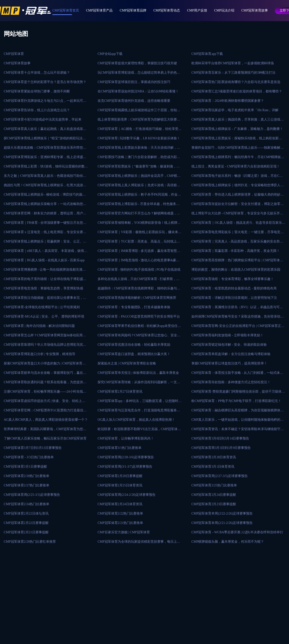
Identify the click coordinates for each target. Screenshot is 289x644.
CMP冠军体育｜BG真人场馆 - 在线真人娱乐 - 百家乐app (44, 260)
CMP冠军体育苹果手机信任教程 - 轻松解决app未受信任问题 (139, 327)
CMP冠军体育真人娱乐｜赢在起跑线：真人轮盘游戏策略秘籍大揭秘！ (45, 130)
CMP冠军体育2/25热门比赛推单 (214, 485)
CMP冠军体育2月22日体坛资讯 (26, 513)
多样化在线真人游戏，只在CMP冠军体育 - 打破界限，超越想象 (139, 280)
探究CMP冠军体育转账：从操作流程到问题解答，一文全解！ (139, 384)
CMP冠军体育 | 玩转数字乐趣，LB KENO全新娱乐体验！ (139, 138)
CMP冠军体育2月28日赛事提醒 (120, 476)
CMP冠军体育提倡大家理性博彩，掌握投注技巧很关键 (137, 63)
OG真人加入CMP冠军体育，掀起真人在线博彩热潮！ (136, 420)
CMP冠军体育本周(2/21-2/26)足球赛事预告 (222, 523)
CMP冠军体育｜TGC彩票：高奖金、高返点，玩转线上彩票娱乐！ (139, 243)
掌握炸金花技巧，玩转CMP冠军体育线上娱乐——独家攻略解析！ (236, 149)
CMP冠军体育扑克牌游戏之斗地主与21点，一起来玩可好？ (43, 102)
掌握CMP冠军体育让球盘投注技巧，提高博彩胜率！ (229, 363)
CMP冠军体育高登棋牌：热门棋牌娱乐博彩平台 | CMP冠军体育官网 (237, 262)
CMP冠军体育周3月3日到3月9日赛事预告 (221, 448)
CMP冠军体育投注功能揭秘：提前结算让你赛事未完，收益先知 (45, 299)
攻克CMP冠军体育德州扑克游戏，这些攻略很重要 (134, 101)
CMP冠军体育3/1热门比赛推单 (120, 448)
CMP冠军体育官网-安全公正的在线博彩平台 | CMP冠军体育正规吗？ (238, 327)
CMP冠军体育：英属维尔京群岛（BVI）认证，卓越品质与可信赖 (237, 309)
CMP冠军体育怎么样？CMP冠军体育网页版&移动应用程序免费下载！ (45, 337)
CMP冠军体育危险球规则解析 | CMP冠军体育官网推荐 (137, 298)
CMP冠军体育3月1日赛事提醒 (25, 467)
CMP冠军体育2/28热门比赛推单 (27, 476)
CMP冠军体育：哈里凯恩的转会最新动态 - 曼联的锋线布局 (234, 288)
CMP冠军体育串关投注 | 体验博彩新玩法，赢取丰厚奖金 (138, 373)
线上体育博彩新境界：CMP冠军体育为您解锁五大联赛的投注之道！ (139, 121)
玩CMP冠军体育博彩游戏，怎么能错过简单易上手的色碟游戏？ (139, 74)
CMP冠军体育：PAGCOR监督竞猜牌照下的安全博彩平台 (139, 316)
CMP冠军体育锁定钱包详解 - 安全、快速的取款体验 (229, 345)
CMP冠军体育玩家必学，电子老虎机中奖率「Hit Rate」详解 (235, 110)
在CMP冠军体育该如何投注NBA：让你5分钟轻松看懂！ (138, 91)
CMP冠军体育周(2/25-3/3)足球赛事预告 (32, 495)
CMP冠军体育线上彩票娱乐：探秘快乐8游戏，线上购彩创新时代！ (237, 140)
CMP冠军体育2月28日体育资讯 (214, 457)
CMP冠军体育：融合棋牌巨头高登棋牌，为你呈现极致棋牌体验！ (236, 412)
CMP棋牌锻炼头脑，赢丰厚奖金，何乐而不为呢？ (228, 542)
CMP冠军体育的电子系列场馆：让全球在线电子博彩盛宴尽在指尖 (45, 280)
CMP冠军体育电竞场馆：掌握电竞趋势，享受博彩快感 (43, 288)
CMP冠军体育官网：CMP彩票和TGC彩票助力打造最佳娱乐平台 (45, 412)
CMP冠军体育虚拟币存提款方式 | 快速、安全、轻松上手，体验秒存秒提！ (43, 402)
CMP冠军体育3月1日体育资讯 (213, 467)
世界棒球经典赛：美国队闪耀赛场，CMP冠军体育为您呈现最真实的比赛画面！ (45, 431)
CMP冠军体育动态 (167, 10)
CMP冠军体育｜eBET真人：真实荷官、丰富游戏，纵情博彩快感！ (46, 252)
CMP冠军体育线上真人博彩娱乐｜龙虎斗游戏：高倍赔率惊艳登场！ (139, 187)
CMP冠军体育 (14, 54)
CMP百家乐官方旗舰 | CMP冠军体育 (124, 532)
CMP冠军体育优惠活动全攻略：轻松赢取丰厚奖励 (134, 345)
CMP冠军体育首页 (66, 10)
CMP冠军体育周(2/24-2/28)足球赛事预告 (127, 495)
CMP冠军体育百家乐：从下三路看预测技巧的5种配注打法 (234, 73)
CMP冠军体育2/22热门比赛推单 (120, 513)
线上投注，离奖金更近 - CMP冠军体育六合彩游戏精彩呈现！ (236, 166)
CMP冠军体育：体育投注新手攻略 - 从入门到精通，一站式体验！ (236, 374)
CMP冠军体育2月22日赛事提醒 (26, 523)
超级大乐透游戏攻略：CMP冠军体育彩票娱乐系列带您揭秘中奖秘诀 (45, 149)
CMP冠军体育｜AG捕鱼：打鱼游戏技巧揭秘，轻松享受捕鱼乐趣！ (140, 130)
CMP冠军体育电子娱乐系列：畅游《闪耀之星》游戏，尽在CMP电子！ (238, 177)
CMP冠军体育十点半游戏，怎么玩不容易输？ (37, 73)
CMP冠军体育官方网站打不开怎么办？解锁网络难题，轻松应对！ (139, 215)
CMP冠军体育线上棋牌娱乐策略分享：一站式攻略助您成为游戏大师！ (45, 205)
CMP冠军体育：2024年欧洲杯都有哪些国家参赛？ (228, 101)
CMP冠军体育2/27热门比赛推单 (27, 485)
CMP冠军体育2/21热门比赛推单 (120, 523)
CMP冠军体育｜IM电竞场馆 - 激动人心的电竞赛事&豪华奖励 (139, 262)
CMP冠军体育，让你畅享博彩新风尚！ (126, 438)
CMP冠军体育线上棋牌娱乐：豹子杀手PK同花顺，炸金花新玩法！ (139, 196)
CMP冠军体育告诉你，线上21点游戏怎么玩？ (37, 110)
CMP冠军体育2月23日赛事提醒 (214, 504)
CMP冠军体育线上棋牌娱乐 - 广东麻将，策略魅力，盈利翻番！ (237, 129)
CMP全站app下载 (110, 54)
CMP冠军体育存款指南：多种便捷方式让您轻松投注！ (231, 382)
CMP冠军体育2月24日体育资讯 (120, 504)
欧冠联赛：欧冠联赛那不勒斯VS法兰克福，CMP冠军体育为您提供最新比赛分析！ (139, 431)
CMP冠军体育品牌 (133, 10)
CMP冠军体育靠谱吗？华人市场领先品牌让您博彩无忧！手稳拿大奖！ (45, 346)
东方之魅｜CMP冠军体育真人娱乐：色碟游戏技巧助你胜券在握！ (45, 177)
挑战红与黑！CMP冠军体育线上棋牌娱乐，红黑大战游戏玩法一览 (45, 187)
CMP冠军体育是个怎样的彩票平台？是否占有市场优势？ (45, 82)
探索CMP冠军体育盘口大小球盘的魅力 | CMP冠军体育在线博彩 (45, 365)
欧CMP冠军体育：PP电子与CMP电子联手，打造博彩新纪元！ (236, 401)
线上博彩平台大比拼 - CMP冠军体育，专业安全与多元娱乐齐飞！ (236, 215)
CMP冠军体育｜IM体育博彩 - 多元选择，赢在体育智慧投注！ (139, 252)
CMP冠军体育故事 (255, 10)
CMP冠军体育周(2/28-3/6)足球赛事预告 (126, 457)
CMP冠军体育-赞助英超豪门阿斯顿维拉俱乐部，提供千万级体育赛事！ (238, 393)
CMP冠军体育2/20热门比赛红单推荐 (30, 542)
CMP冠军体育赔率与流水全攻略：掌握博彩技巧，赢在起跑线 (45, 374)
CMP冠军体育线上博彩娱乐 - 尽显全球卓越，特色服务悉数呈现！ (139, 205)
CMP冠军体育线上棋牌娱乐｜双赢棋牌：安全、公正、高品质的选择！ (45, 243)
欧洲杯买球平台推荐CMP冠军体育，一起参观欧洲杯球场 (233, 63)
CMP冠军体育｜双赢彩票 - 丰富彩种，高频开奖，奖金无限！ (236, 251)
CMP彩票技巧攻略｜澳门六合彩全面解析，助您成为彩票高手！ (139, 159)
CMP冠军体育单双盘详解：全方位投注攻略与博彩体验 (231, 354)
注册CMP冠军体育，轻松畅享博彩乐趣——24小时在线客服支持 (45, 393)
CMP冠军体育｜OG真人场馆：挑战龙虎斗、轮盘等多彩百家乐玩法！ (238, 224)
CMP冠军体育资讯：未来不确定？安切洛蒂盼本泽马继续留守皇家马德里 (238, 431)
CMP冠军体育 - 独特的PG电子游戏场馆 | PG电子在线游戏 (139, 270)
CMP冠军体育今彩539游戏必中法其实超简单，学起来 (43, 119)
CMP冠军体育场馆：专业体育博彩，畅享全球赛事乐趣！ (233, 279)
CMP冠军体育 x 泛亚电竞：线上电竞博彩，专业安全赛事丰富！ (45, 234)
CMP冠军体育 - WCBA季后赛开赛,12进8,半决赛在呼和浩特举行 (237, 532)
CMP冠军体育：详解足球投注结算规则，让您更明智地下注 (234, 298)
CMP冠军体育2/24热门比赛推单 (27, 504)
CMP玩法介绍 (224, 10)
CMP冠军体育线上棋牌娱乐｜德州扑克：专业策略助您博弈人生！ (236, 187)
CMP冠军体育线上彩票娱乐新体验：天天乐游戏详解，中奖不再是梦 (139, 149)
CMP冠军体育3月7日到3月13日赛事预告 (33, 448)
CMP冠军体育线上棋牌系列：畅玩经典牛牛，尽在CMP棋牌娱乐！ (236, 159)
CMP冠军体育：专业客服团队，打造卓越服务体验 (134, 307)
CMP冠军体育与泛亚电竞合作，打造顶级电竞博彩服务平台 (139, 412)
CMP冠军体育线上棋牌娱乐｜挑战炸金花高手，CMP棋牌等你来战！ (139, 177)
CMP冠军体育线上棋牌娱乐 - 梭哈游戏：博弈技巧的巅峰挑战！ (45, 196)
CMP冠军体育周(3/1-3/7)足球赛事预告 (125, 467)
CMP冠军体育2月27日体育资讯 (120, 392)
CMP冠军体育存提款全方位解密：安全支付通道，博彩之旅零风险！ (238, 205)
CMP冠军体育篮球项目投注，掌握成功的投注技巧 (134, 82)
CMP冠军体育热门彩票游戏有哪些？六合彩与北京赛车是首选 (236, 82)
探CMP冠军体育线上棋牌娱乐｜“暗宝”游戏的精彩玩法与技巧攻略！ (45, 140)
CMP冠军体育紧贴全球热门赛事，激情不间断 (37, 91)
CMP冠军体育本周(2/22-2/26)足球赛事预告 (222, 513)
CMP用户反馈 (197, 10)
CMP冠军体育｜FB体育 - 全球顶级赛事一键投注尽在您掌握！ (45, 224)
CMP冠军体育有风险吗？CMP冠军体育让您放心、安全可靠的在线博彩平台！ (139, 337)
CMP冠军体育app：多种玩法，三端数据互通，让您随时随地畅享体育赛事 (140, 402)
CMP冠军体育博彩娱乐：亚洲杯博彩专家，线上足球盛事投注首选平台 (45, 159)
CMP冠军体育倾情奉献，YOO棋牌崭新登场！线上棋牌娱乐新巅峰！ (139, 224)
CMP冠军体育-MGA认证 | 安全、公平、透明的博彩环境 (44, 316)
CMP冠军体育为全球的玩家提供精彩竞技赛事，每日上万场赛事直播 (139, 543)
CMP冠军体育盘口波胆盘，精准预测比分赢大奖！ (134, 354)
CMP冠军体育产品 (99, 10)
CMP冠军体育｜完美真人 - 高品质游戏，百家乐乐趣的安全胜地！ (236, 243)
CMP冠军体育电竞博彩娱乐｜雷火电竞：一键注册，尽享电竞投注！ (238, 234)
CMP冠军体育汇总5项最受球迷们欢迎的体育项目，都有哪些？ (237, 91)
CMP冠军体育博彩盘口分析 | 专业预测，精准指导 (40, 354)
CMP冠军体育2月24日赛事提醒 (214, 495)
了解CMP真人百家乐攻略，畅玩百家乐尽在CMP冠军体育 (45, 438)
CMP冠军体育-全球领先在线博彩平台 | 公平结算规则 (42, 307)
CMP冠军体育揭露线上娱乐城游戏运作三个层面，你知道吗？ (139, 112)
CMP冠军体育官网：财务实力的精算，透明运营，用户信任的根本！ (45, 215)
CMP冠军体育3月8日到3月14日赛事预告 (220, 438)
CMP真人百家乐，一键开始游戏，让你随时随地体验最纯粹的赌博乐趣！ (238, 421)
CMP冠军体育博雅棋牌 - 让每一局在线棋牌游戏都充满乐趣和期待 (45, 271)
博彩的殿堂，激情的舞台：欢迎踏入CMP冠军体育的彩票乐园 (236, 270)
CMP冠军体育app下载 (207, 54)
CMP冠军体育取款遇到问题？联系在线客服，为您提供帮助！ (45, 384)
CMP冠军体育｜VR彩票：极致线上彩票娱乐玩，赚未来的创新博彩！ (139, 234)
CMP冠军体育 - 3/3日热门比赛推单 (29, 457)
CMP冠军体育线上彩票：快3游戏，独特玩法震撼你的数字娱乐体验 (46, 168)
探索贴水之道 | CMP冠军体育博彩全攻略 (127, 363)
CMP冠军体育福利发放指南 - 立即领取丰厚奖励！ (227, 335)
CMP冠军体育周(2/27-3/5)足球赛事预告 (220, 476)
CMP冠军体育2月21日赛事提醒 (26, 532)
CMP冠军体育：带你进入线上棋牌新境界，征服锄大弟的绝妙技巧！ (238, 196)
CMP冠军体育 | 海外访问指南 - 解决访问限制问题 (39, 326)
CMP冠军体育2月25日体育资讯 (120, 485)
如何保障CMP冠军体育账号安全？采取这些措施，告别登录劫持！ (236, 318)
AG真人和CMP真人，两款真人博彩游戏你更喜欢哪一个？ (46, 420)
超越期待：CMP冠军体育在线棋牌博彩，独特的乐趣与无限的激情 (139, 290)
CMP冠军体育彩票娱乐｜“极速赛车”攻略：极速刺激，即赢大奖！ (139, 168)
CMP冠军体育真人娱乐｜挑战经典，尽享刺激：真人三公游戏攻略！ (238, 121)
